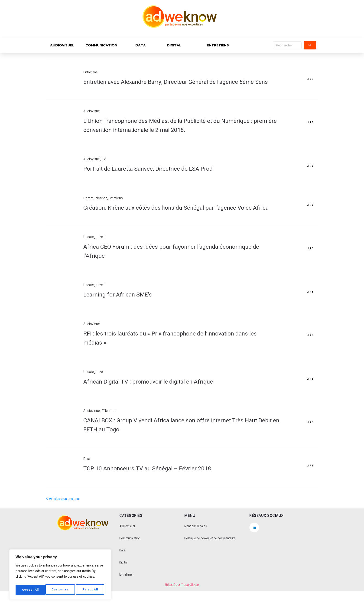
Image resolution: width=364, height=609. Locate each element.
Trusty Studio (190, 603)
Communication (95, 207)
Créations (116, 207)
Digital (123, 580)
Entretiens (91, 72)
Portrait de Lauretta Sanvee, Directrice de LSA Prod (157, 178)
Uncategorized (94, 255)
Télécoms (109, 429)
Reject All (61, 590)
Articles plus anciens (63, 517)
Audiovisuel (92, 120)
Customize (30, 590)
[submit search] (310, 45)
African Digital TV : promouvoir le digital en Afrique (156, 399)
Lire (310, 84)
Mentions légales (196, 544)
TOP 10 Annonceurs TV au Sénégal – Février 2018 (155, 486)
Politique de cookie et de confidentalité (210, 556)
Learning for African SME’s (121, 313)
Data (87, 477)
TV (104, 168)
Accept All (91, 590)
